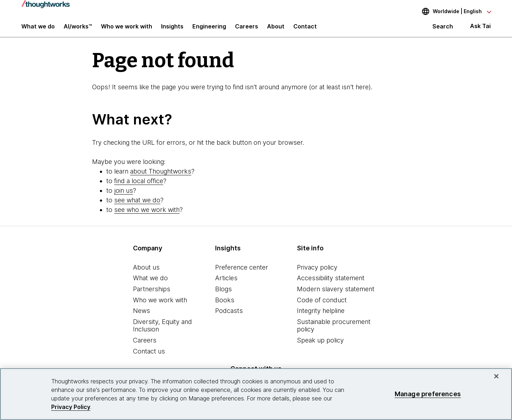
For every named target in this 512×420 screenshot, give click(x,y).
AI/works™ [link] (78, 29)
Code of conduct (322, 305)
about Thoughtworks (161, 177)
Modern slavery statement (336, 294)
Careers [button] (247, 29)
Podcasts (229, 316)
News (142, 316)
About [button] (276, 29)
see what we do (137, 205)
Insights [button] (172, 29)
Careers (145, 345)
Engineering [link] (209, 29)
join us (124, 196)
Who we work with (160, 305)
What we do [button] (38, 29)
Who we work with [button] (127, 29)
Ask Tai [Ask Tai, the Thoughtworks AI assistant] (480, 29)
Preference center (242, 273)
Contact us (149, 357)
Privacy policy (317, 273)
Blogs (223, 294)
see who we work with (147, 215)
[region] (256, 394)
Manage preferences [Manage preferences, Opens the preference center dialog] (428, 394)
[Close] (496, 376)
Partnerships (152, 294)
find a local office (139, 186)
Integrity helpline (321, 316)
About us (146, 273)
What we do (150, 284)
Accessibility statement (331, 284)
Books (225, 305)
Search (443, 29)
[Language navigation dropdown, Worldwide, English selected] (452, 11)
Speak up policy (320, 345)
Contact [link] (305, 29)
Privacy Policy (71, 407)
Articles (226, 284)
